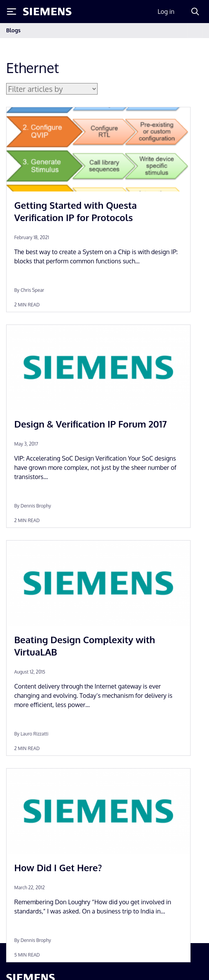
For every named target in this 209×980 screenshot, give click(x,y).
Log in (166, 12)
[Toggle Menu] (12, 12)
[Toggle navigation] (195, 31)
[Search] (195, 12)
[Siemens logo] (47, 12)
